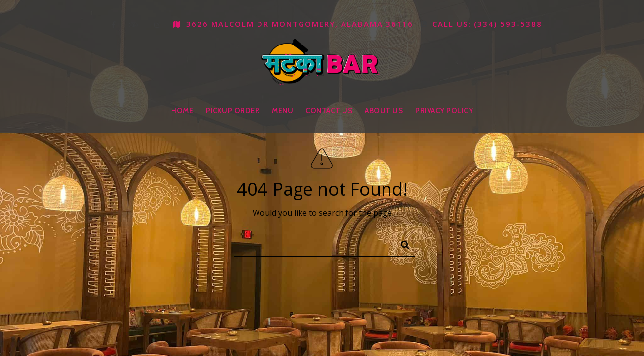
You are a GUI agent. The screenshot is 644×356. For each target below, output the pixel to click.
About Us (384, 111)
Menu (282, 111)
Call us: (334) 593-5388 (481, 24)
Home (182, 111)
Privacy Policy (444, 111)
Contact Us (329, 111)
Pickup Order (233, 111)
